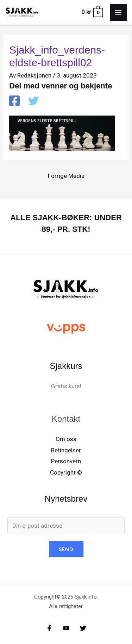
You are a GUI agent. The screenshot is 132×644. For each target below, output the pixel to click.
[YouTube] (66, 628)
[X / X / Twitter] (33, 101)
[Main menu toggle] (119, 12)
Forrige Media (66, 176)
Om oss (66, 439)
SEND (66, 549)
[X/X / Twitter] (83, 628)
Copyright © (66, 472)
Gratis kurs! (66, 386)
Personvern (66, 461)
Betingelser (66, 450)
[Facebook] (14, 101)
